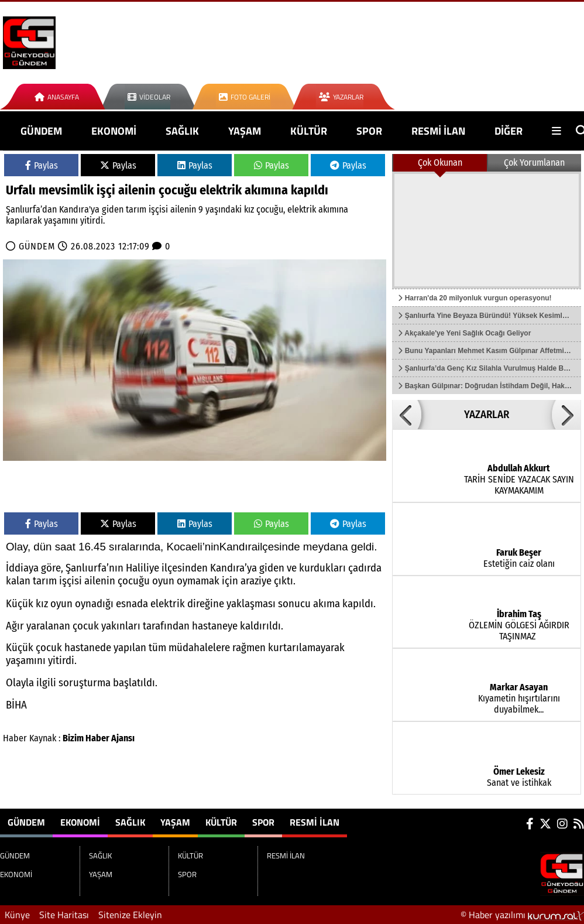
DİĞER (509, 131)
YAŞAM (245, 131)
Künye (17, 915)
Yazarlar (341, 97)
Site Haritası (64, 915)
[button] (407, 415)
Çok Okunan (440, 162)
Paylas (42, 165)
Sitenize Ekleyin (130, 915)
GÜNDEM (41, 131)
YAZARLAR (487, 415)
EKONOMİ (114, 131)
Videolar (149, 97)
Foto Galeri (245, 97)
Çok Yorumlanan (534, 162)
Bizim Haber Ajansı (99, 738)
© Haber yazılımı (522, 915)
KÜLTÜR (309, 131)
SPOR (369, 131)
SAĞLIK (182, 131)
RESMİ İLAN (438, 131)
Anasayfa (57, 97)
